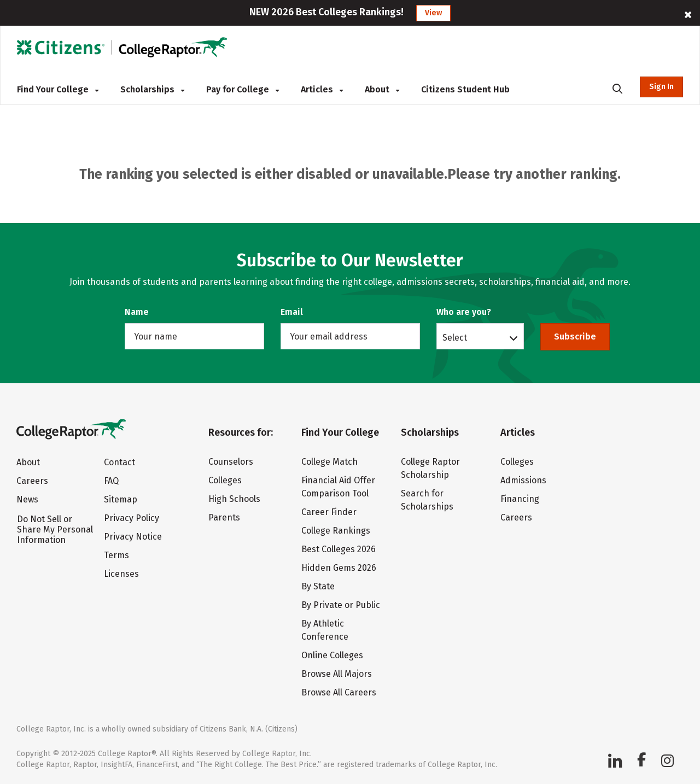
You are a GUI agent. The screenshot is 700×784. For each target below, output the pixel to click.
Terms (116, 555)
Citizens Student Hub (465, 89)
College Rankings (336, 531)
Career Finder (329, 512)
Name (137, 312)
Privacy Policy (132, 518)
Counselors (231, 462)
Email (292, 312)
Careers (32, 481)
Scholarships (152, 89)
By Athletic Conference (325, 630)
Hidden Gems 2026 (339, 568)
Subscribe (575, 337)
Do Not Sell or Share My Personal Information (55, 530)
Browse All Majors (337, 674)
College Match (329, 462)
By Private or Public (341, 605)
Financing (520, 499)
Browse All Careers (339, 692)
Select (455, 337)
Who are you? (464, 312)
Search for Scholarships (427, 500)
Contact (119, 462)
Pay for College (243, 89)
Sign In (661, 87)
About (382, 89)
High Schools (234, 499)
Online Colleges (332, 655)
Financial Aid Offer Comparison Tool (338, 487)
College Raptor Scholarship (430, 468)
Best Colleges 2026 (339, 549)
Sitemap (121, 499)
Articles (322, 89)
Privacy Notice (133, 537)
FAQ (111, 481)
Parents (224, 517)
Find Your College (58, 89)
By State (318, 586)
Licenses (121, 574)
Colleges (225, 480)
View (433, 13)
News (27, 499)
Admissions (523, 480)
